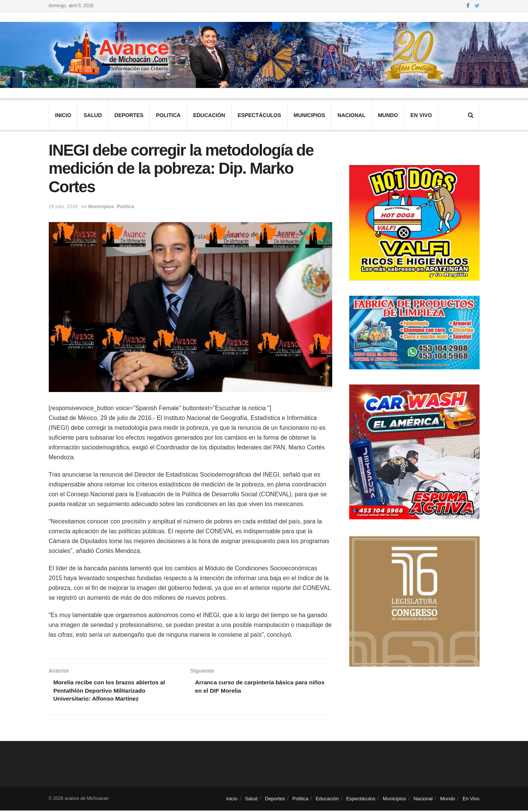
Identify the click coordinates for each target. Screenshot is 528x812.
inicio (63, 115)
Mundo (388, 115)
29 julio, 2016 (63, 206)
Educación (209, 115)
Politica (168, 115)
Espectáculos (259, 115)
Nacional (351, 115)
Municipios (309, 115)
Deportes (129, 115)
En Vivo (421, 115)
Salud (93, 115)
